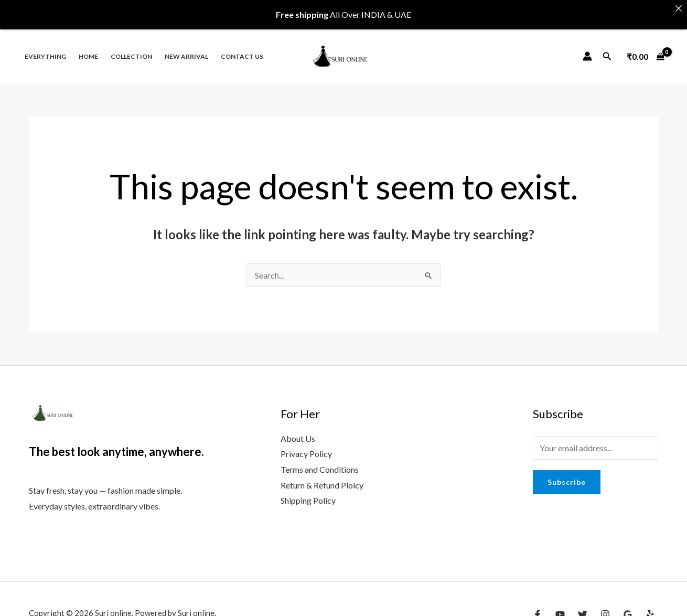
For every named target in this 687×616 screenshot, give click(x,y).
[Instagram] (605, 607)
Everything (45, 49)
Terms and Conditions (320, 461)
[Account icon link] (587, 48)
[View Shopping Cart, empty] (646, 48)
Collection (131, 49)
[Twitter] (583, 607)
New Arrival (186, 49)
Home (88, 49)
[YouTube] (560, 607)
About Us (298, 430)
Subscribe (567, 474)
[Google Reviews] (628, 607)
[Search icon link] (607, 48)
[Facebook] (538, 607)
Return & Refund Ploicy (322, 477)
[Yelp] (650, 607)
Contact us (242, 49)
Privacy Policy (306, 446)
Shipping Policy (308, 492)
